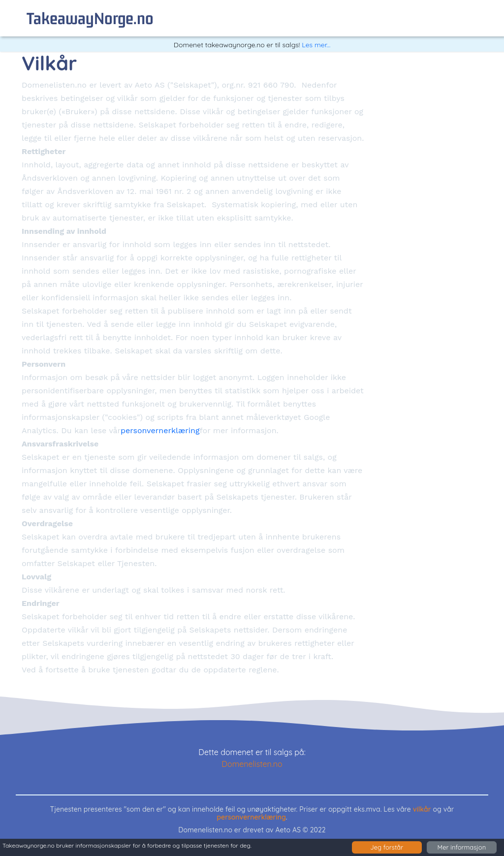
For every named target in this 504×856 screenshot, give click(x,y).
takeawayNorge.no (90, 18)
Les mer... (316, 45)
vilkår (422, 809)
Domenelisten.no (252, 764)
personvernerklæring (160, 430)
